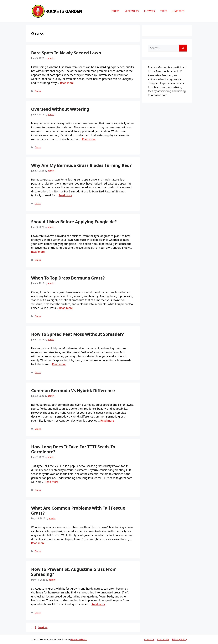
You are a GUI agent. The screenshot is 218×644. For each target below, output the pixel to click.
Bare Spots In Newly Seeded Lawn (66, 53)
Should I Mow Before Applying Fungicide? (74, 222)
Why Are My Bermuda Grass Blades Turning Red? (81, 165)
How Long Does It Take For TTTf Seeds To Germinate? (73, 449)
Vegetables (132, 11)
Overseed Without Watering (60, 109)
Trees (164, 11)
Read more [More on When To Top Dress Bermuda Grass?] (66, 308)
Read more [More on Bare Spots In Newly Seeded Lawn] (67, 83)
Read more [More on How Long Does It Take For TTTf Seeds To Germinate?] (52, 482)
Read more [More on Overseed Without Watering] (89, 139)
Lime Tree (178, 11)
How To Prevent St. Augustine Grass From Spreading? (74, 572)
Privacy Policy (179, 639)
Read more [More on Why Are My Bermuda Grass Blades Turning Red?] (65, 195)
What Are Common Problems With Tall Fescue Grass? (78, 510)
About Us (149, 639)
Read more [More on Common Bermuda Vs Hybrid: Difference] (107, 421)
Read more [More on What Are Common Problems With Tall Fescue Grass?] (38, 543)
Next (43, 627)
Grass (38, 91)
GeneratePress (78, 639)
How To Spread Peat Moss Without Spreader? (77, 334)
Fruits (115, 11)
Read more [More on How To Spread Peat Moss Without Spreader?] (59, 364)
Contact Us (163, 639)
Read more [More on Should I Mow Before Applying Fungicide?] (38, 252)
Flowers (149, 11)
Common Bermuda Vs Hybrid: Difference (73, 391)
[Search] (183, 48)
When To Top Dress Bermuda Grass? (68, 278)
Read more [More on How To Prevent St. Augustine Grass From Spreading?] (98, 604)
